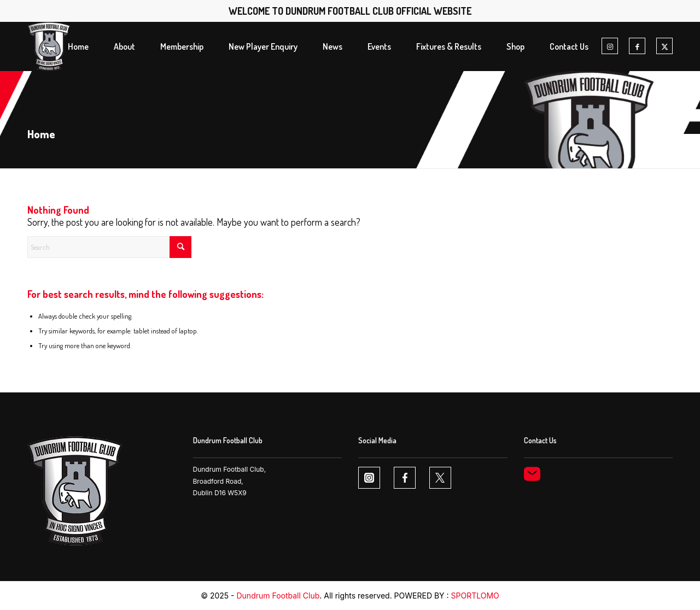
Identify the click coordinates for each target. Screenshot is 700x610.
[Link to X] (664, 46)
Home (41, 134)
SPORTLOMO (475, 596)
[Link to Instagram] (610, 46)
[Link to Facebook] (637, 46)
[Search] (109, 247)
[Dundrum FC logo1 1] (49, 46)
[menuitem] (78, 46)
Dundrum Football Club (278, 596)
